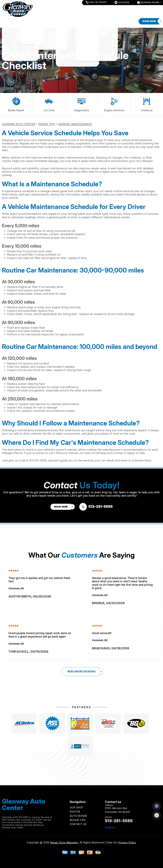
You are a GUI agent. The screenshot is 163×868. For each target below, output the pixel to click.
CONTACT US (83, 21)
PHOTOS (24, 21)
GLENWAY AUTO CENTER (19, 124)
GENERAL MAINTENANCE (75, 124)
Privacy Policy (127, 843)
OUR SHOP (8, 21)
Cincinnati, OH (16, 588)
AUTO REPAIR (42, 21)
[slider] (13, 571)
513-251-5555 (38, 460)
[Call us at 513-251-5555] (96, 507)
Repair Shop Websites (64, 843)
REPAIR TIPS (63, 21)
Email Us (110, 827)
